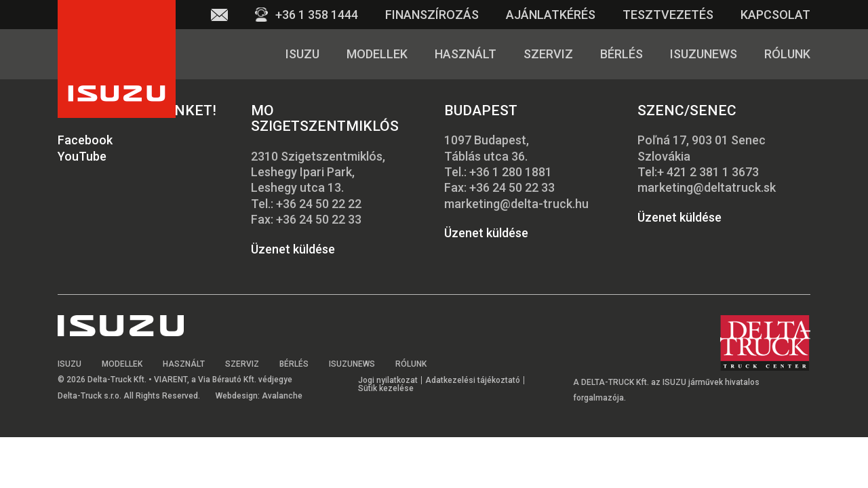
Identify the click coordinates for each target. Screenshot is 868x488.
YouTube (82, 156)
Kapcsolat (775, 15)
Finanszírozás (432, 15)
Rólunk (787, 54)
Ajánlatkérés (551, 15)
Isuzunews (704, 54)
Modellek (377, 54)
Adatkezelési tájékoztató (473, 380)
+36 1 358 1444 (317, 15)
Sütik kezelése (386, 388)
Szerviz (548, 54)
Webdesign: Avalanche (259, 396)
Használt (466, 54)
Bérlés (622, 54)
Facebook (85, 140)
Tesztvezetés (668, 15)
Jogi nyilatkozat (388, 380)
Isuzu (302, 54)
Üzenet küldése (293, 249)
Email (219, 15)
